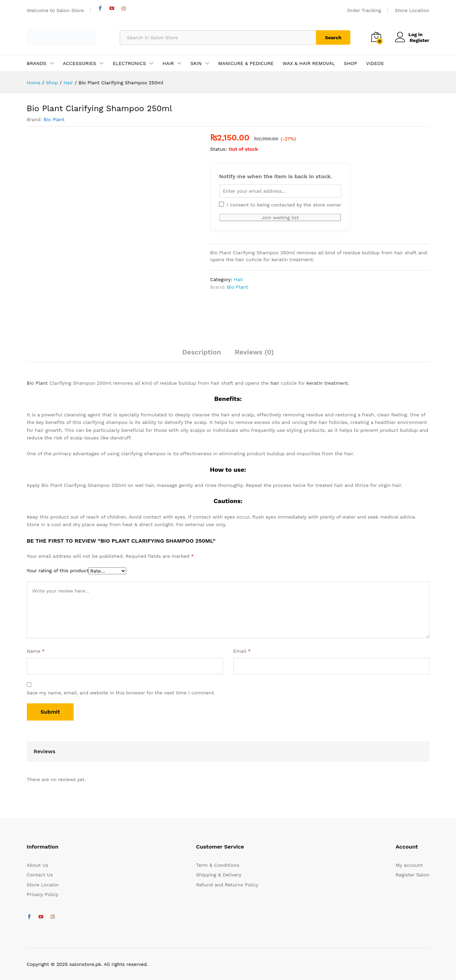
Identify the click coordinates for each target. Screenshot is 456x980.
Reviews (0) (254, 352)
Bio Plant (54, 119)
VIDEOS (375, 63)
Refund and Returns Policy (227, 885)
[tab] (202, 355)
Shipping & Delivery (219, 875)
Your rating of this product (58, 571)
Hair (239, 279)
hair (275, 383)
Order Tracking (364, 10)
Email (242, 651)
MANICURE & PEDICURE (246, 63)
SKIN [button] (196, 63)
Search (333, 38)
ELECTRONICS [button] (129, 63)
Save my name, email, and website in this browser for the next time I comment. (121, 693)
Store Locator (43, 885)
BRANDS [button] (37, 63)
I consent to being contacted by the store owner (280, 205)
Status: (219, 149)
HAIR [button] (168, 63)
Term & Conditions (218, 865)
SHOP (350, 63)
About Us (38, 865)
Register (419, 40)
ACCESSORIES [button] (80, 63)
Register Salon (413, 875)
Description (202, 352)
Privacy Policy (43, 894)
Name (36, 651)
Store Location (412, 10)
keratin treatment (327, 383)
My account (409, 865)
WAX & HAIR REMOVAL (309, 63)
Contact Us (40, 875)
